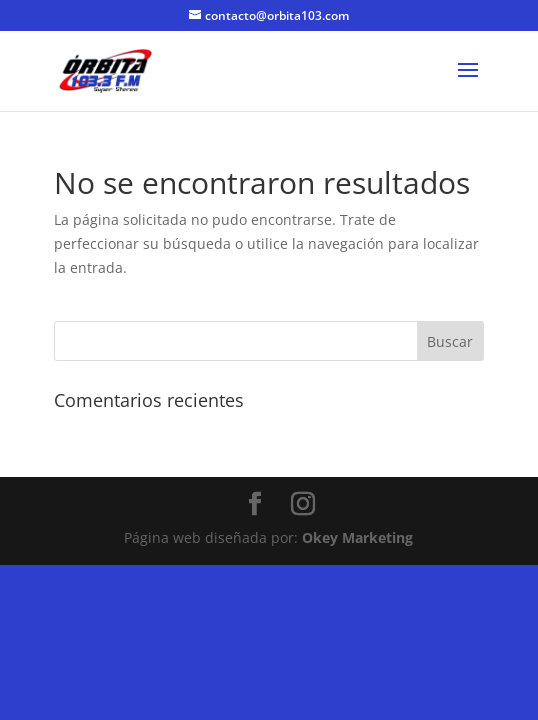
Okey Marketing (357, 537)
